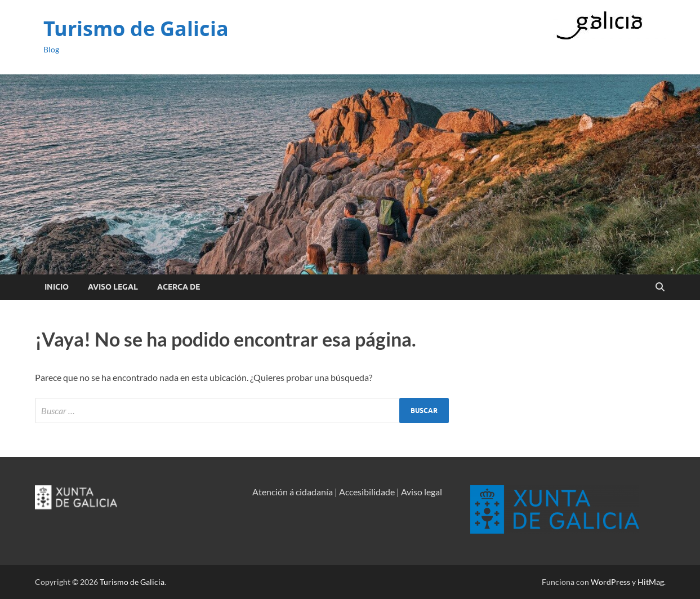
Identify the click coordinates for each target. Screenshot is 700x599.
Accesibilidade (367, 492)
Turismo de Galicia (136, 28)
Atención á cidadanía (293, 492)
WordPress (610, 582)
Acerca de (179, 287)
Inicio (57, 287)
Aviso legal (422, 492)
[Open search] (660, 287)
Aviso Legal (113, 287)
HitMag (651, 582)
